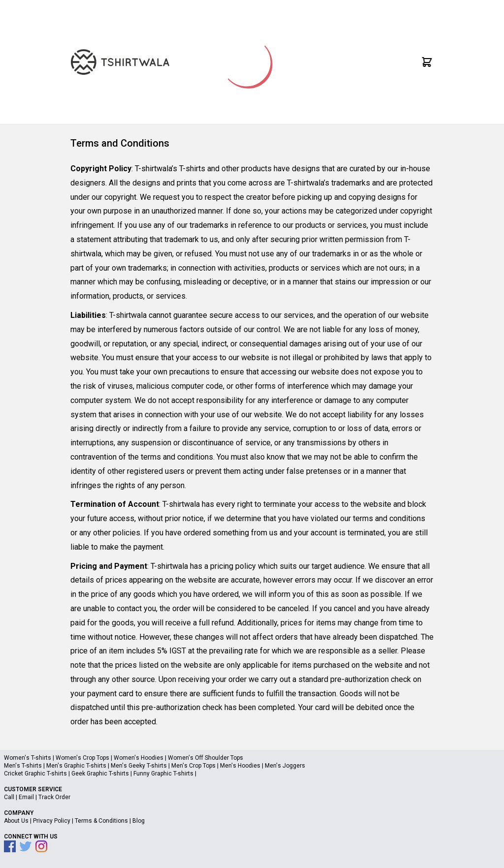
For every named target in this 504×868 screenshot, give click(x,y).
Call (9, 797)
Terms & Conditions (101, 821)
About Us (16, 821)
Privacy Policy (52, 821)
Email (26, 797)
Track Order (54, 797)
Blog (139, 821)
